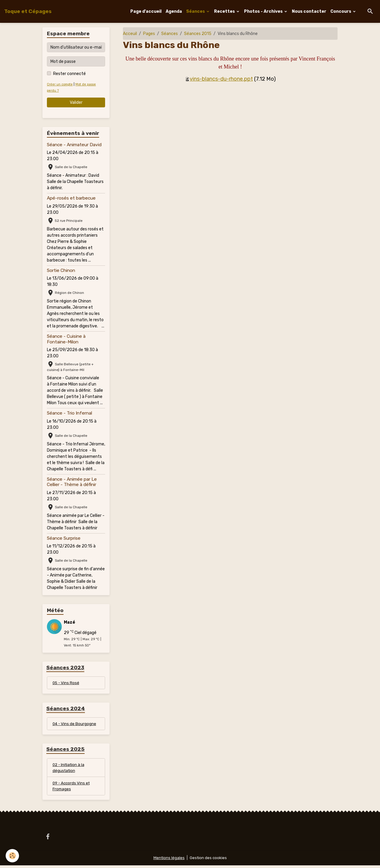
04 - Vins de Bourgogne (75, 725)
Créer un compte (61, 84)
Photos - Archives (264, 11)
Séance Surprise (64, 538)
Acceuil (130, 34)
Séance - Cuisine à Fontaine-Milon (66, 339)
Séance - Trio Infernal (69, 413)
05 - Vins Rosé (66, 683)
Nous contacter (309, 11)
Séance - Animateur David (74, 145)
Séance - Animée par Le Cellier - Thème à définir (72, 482)
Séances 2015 (198, 34)
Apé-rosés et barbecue (71, 198)
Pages (149, 34)
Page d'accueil (146, 11)
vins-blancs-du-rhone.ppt (221, 79)
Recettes (225, 11)
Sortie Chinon (61, 270)
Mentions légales (168, 860)
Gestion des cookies (209, 860)
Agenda (174, 11)
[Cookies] (13, 856)
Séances (196, 11)
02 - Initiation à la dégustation (69, 769)
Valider (76, 102)
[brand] (28, 11)
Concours (341, 11)
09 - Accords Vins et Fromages (72, 788)
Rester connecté (69, 74)
